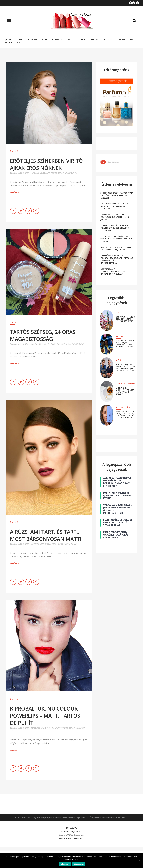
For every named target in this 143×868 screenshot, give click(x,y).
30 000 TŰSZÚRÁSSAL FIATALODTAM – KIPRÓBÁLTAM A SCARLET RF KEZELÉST (117, 195)
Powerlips (52, 173)
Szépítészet (81, 40)
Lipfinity (34, 544)
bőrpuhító (35, 728)
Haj (69, 40)
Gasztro (8, 43)
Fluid (33, 173)
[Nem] (140, 861)
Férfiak (95, 40)
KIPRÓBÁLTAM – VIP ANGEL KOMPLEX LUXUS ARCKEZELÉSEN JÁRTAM (115, 217)
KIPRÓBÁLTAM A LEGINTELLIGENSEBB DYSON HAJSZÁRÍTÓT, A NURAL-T (113, 271)
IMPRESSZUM (72, 828)
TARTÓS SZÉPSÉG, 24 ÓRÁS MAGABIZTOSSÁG (43, 335)
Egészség (121, 40)
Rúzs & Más (23, 173)
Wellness (108, 40)
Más (132, 40)
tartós (61, 173)
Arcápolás (32, 40)
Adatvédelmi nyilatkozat (71, 831)
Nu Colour (41, 173)
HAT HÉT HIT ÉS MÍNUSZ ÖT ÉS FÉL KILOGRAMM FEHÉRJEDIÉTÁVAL (116, 248)
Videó (19, 43)
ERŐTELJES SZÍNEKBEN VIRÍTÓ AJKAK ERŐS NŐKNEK (46, 164)
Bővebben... (79, 864)
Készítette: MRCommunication (71, 838)
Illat (45, 40)
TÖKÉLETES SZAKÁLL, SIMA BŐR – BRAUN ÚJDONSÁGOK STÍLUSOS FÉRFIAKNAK (115, 228)
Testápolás (57, 40)
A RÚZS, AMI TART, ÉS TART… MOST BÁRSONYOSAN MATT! (46, 535)
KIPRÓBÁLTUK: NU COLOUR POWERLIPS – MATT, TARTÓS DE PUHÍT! (45, 716)
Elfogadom (65, 864)
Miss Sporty (44, 344)
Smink (20, 40)
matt (43, 728)
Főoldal (8, 40)
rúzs (41, 544)
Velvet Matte (57, 544)
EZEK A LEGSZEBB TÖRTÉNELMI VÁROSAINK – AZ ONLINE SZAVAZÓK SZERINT (116, 239)
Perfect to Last (58, 344)
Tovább (15, 192)
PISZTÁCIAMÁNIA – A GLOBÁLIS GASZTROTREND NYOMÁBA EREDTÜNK (114, 206)
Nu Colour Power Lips (57, 728)
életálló (34, 344)
